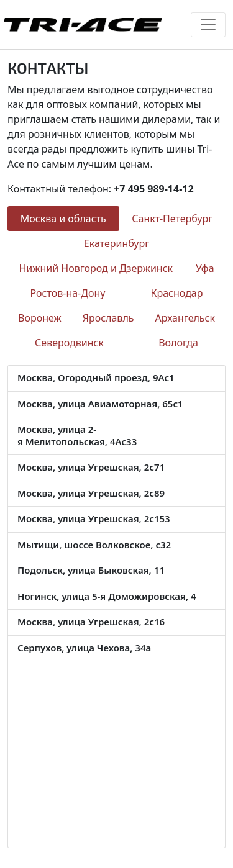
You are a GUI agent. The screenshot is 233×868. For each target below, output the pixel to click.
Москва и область (63, 219)
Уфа (205, 268)
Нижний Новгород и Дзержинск (96, 268)
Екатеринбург (116, 243)
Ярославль (108, 318)
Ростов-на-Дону (68, 293)
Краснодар (176, 293)
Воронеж (40, 318)
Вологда (178, 343)
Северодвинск (69, 343)
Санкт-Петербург (172, 219)
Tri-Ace (82, 25)
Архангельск (185, 318)
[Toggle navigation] (208, 25)
